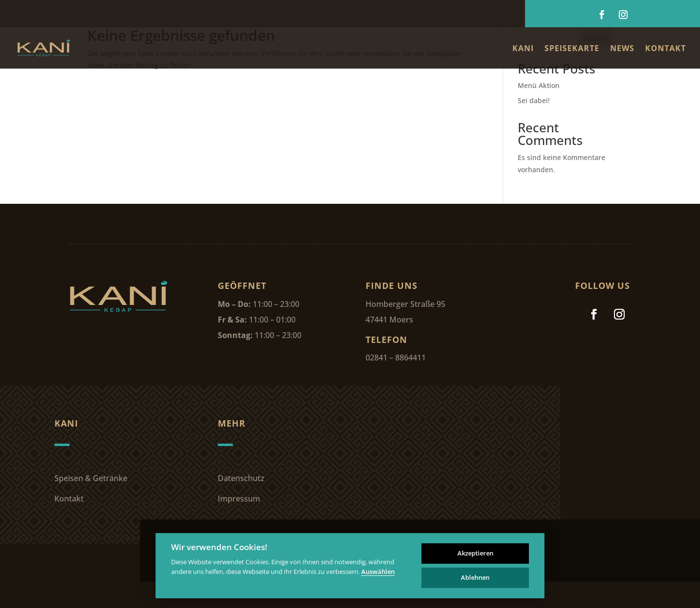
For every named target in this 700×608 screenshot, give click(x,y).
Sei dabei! (534, 100)
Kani (523, 49)
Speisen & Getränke (91, 478)
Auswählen (378, 572)
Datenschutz (241, 478)
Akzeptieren (475, 553)
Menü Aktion (539, 85)
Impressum (239, 499)
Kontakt (665, 49)
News (622, 49)
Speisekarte (572, 49)
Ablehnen (475, 577)
